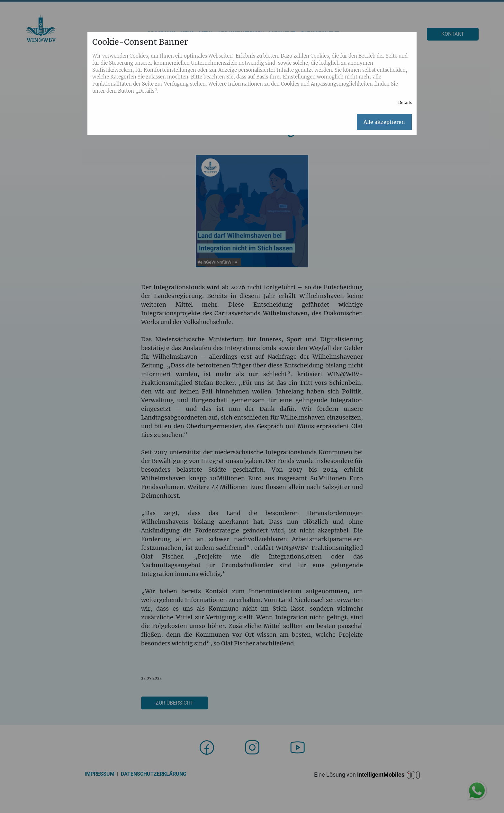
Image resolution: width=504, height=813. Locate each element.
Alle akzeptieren (384, 122)
